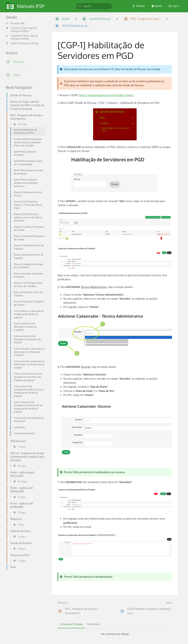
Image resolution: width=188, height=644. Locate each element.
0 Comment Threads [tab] (71, 624)
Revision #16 (15, 23)
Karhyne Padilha (20, 31)
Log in (174, 6)
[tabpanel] (115, 634)
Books (157, 6)
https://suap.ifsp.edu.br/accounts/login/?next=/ (106, 95)
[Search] (80, 6)
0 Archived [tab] (93, 624)
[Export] (26, 75)
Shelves (139, 6)
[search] (94, 6)
